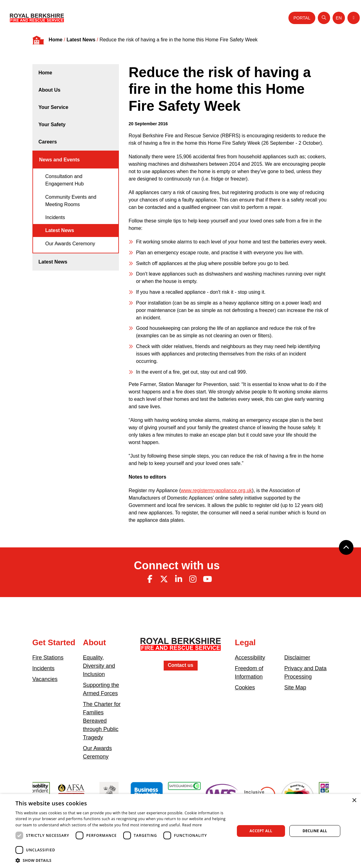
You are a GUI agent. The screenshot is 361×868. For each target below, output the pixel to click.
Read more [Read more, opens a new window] (192, 825)
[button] (122, 860)
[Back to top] (346, 547)
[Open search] (324, 18)
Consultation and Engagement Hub (65, 180)
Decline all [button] (315, 831)
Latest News (81, 40)
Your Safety (52, 125)
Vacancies (45, 679)
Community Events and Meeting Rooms (71, 201)
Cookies (245, 687)
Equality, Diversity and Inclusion (99, 666)
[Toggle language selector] (339, 18)
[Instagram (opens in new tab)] (193, 579)
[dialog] (180, 831)
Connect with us (177, 565)
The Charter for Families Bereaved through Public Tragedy (102, 721)
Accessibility (250, 658)
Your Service (54, 107)
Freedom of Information (249, 673)
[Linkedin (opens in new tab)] (178, 579)
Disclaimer (297, 658)
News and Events (60, 160)
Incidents (55, 217)
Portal (302, 18)
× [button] (354, 801)
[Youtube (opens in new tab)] (208, 579)
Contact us (180, 665)
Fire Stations (48, 658)
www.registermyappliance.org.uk (216, 490)
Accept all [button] (261, 831)
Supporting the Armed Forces (101, 689)
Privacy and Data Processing (306, 673)
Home (56, 40)
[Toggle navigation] (354, 18)
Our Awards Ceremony (70, 244)
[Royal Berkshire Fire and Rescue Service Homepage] (37, 18)
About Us (50, 90)
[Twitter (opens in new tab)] (164, 579)
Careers (48, 142)
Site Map (295, 687)
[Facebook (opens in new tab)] (150, 579)
